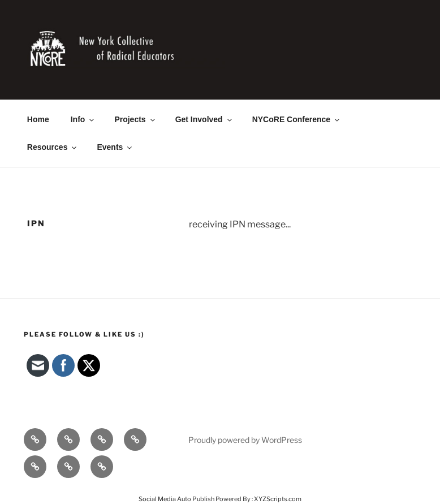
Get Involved (204, 119)
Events (115, 147)
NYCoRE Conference (297, 119)
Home (38, 119)
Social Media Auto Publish (176, 499)
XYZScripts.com (278, 499)
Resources (53, 147)
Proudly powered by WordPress (245, 440)
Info (83, 119)
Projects (135, 119)
